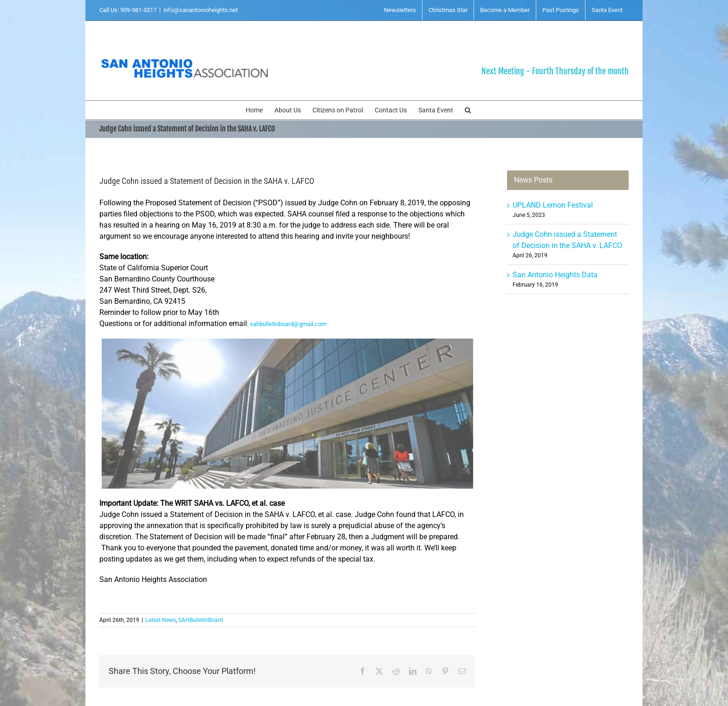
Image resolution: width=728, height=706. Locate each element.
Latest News (161, 620)
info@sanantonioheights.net (201, 10)
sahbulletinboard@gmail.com (288, 324)
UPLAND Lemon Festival (553, 205)
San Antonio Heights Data (555, 275)
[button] (468, 110)
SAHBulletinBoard (201, 620)
